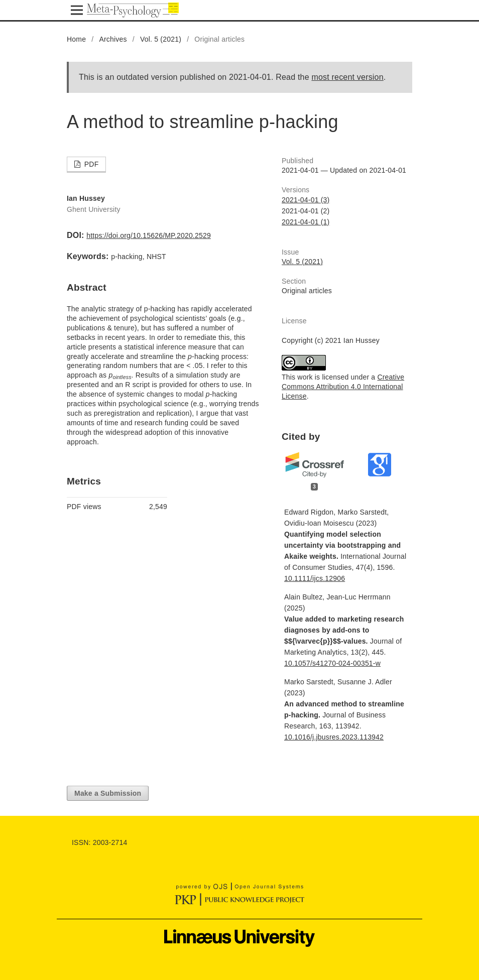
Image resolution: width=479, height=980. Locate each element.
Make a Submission (108, 793)
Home (76, 39)
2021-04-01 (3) (306, 200)
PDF (91, 164)
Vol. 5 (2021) (161, 39)
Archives (113, 39)
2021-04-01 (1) (306, 222)
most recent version (347, 77)
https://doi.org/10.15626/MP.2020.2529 (149, 235)
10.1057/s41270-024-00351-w (332, 663)
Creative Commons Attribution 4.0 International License (343, 387)
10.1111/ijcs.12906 (315, 578)
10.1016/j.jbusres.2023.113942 (334, 737)
